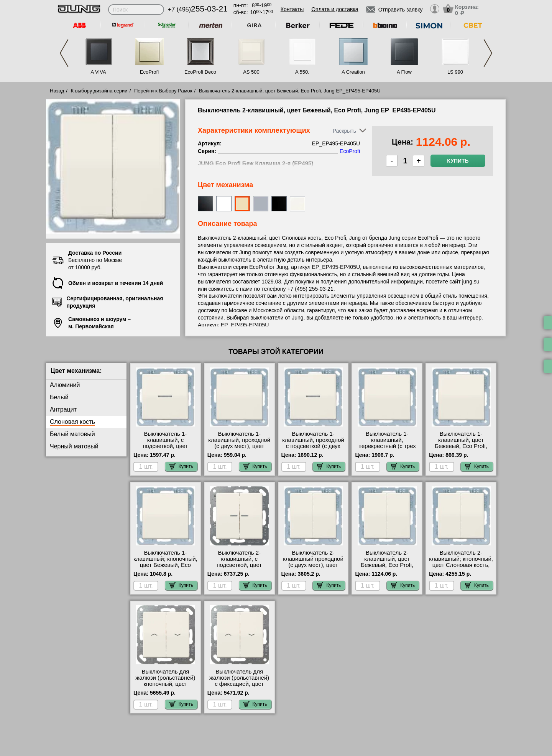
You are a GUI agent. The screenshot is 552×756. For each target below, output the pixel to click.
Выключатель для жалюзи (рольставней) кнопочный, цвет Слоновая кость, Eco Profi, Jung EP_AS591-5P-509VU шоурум (165, 687)
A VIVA (98, 72)
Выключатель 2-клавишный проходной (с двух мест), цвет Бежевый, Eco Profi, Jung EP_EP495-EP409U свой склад (313, 568)
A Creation (353, 72)
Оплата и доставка (335, 9)
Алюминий (65, 385)
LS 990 (455, 72)
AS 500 (251, 72)
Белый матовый (72, 434)
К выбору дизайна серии (99, 91)
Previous (64, 53)
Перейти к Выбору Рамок (163, 91)
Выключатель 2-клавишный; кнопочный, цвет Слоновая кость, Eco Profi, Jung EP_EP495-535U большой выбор (461, 568)
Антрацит (63, 409)
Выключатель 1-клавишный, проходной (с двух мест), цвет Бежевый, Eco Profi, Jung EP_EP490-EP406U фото (239, 449)
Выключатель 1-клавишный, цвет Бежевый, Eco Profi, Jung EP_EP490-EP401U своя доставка (461, 446)
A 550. (302, 72)
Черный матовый (74, 446)
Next (488, 53)
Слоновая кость (72, 422)
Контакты (292, 9)
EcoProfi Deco (200, 72)
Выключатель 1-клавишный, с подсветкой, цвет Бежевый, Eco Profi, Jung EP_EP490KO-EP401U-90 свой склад (165, 449)
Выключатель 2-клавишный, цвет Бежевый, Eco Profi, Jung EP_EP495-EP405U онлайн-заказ (387, 565)
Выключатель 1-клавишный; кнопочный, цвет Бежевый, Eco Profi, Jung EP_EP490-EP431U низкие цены (165, 565)
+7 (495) (198, 9)
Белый (59, 397)
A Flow (404, 72)
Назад (57, 91)
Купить (458, 161)
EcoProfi (149, 72)
